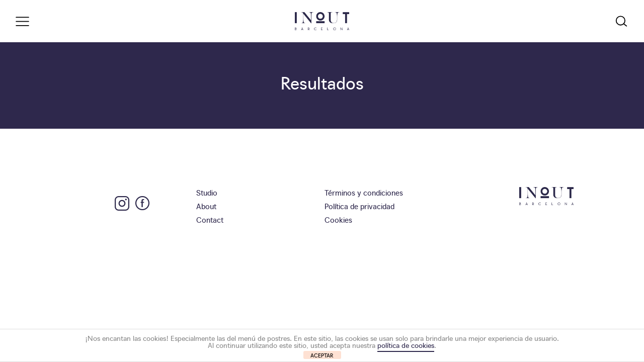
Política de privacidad (359, 206)
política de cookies (406, 345)
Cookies (338, 219)
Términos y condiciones (364, 192)
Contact (210, 219)
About (206, 206)
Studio (207, 192)
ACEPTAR (322, 355)
